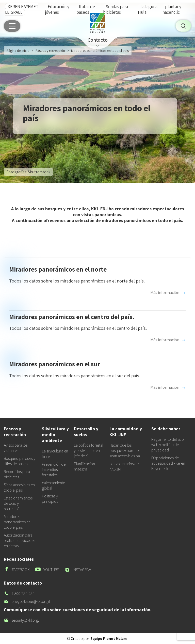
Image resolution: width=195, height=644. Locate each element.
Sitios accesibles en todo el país (19, 488)
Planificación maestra (84, 466)
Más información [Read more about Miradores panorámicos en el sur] (168, 387)
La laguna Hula (148, 9)
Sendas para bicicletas (116, 9)
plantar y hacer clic (172, 9)
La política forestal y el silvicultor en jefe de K (88, 451)
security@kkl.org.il (22, 620)
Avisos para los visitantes (16, 448)
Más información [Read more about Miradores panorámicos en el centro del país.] (168, 340)
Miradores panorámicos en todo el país (17, 522)
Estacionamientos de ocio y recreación (18, 503)
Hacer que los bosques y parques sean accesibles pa (125, 451)
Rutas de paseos (86, 9)
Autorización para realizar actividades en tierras (19, 540)
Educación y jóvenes (57, 9)
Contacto (98, 40)
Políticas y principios (50, 499)
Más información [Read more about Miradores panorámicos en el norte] (168, 293)
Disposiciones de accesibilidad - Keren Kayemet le (168, 463)
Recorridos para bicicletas (17, 474)
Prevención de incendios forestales (54, 470)
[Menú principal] (12, 26)
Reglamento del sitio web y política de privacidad (168, 445)
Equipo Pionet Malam (109, 639)
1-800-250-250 (19, 594)
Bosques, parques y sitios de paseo (20, 461)
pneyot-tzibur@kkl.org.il (27, 601)
